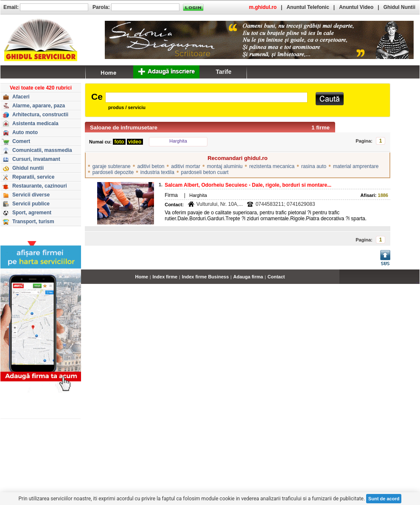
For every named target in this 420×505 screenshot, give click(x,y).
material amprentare (356, 166)
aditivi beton (151, 166)
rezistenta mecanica (272, 166)
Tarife (223, 72)
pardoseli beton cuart (205, 172)
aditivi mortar (186, 166)
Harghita (178, 141)
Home (142, 277)
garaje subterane (112, 166)
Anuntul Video (356, 7)
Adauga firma (248, 277)
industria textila (157, 172)
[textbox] (206, 97)
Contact (276, 277)
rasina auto (314, 166)
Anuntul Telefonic (308, 7)
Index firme (165, 277)
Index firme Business (206, 277)
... (418, 281)
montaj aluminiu (225, 166)
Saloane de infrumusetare (124, 128)
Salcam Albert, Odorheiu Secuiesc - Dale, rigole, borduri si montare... (248, 185)
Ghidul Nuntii (399, 7)
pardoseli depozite (113, 172)
